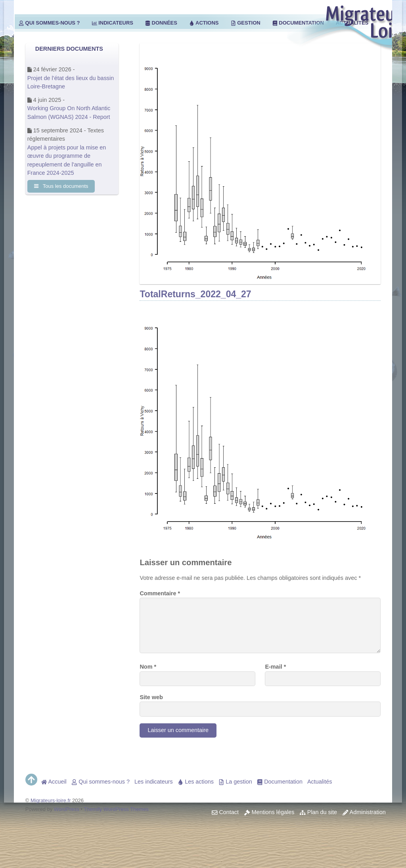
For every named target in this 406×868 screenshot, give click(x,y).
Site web (151, 697)
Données (161, 23)
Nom (148, 667)
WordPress (67, 809)
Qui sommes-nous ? (49, 23)
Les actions (196, 782)
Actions (204, 23)
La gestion (235, 782)
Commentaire (160, 593)
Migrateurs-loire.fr (51, 800)
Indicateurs (113, 23)
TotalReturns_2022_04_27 (195, 294)
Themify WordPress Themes (116, 809)
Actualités (320, 782)
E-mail (275, 667)
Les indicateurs (154, 782)
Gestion (246, 23)
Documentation (280, 782)
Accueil (54, 782)
